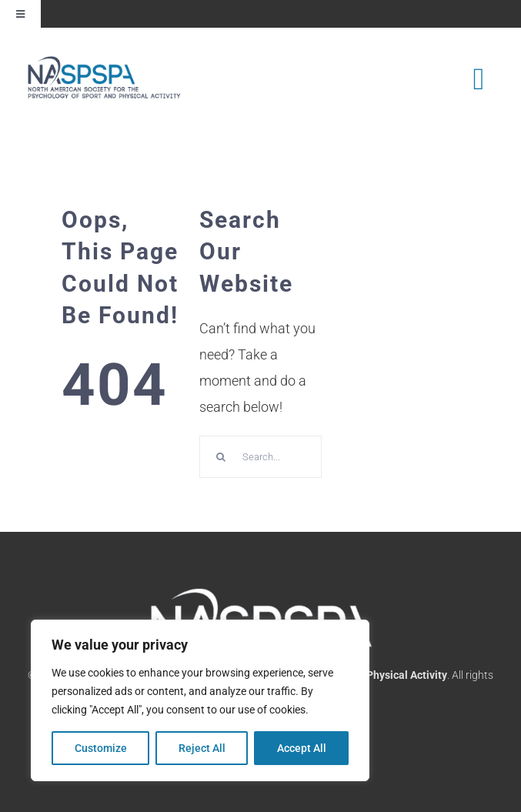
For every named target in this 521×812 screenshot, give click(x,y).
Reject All (202, 748)
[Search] (220, 457)
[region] (200, 700)
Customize (101, 748)
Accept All (302, 748)
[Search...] (260, 457)
